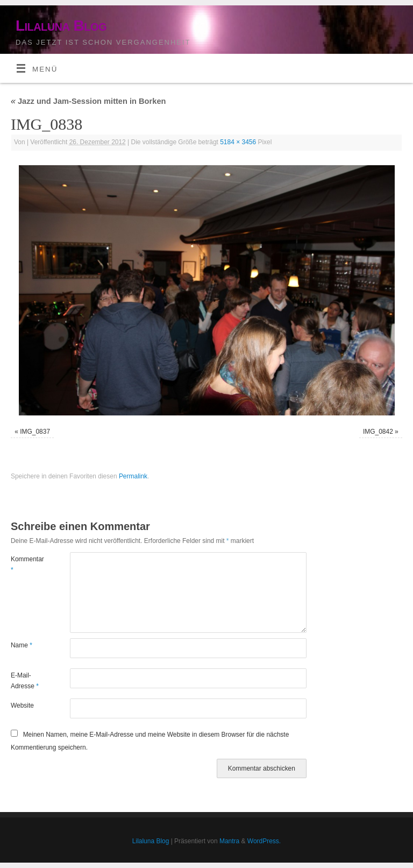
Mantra (229, 841)
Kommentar (26, 564)
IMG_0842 (378, 432)
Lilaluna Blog (61, 26)
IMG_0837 (35, 432)
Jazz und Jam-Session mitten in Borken (88, 101)
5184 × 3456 (238, 142)
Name (22, 645)
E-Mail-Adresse (25, 681)
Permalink (133, 476)
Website (22, 705)
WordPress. (264, 841)
